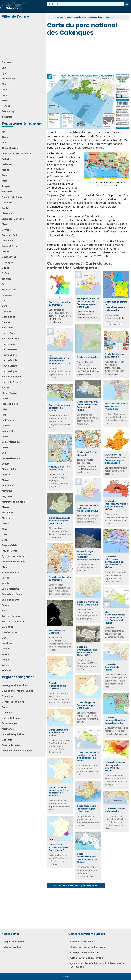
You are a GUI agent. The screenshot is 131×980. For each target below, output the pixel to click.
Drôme (6, 273)
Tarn (4, 611)
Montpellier (8, 79)
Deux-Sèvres (9, 257)
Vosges (6, 659)
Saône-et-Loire (10, 572)
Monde (52, 17)
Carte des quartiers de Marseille (60, 303)
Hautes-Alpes (9, 371)
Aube (5, 175)
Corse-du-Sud (9, 235)
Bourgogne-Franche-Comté (17, 691)
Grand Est (7, 713)
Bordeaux (7, 62)
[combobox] (86, 4)
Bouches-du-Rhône (12, 197)
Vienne (6, 654)
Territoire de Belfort (14, 621)
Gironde (6, 311)
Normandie (8, 729)
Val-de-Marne (9, 632)
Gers (4, 306)
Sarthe (6, 578)
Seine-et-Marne (11, 600)
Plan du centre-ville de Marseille (88, 578)
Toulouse (7, 117)
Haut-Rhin (8, 328)
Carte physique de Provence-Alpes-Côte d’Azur (88, 521)
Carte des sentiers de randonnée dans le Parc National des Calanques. (107, 184)
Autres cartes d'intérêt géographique (76, 886)
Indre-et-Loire (10, 404)
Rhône (5, 567)
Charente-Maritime (13, 219)
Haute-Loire (9, 344)
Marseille (78, 17)
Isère (5, 409)
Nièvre (6, 523)
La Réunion (8, 420)
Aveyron (6, 186)
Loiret (5, 447)
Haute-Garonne (11, 338)
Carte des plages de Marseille (101, 811)
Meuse (6, 507)
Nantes (6, 84)
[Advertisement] (23, 40)
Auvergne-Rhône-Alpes (15, 685)
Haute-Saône (9, 355)
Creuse (6, 251)
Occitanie (7, 740)
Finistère (7, 295)
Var (4, 638)
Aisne (5, 137)
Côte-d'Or (7, 241)
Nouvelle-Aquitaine (13, 734)
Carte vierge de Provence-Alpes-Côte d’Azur (73, 708)
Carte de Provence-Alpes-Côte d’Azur (74, 605)
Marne (5, 480)
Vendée (6, 649)
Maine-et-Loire (10, 469)
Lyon (5, 73)
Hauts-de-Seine (10, 382)
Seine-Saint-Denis (12, 594)
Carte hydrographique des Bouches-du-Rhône (73, 860)
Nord (5, 529)
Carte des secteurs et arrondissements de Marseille (116, 306)
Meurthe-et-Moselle (13, 502)
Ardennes (7, 164)
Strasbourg (8, 111)
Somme (6, 605)
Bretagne (7, 696)
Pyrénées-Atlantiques (14, 556)
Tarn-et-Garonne (11, 616)
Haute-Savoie (9, 360)
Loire (5, 436)
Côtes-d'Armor (10, 246)
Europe (60, 17)
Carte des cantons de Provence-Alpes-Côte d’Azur (74, 509)
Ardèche (6, 159)
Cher (4, 224)
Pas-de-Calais (9, 545)
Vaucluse (7, 643)
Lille (4, 68)
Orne (5, 540)
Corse (5, 707)
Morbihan (7, 513)
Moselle (6, 518)
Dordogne (8, 262)
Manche (6, 474)
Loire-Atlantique (11, 442)
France (68, 17)
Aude (5, 181)
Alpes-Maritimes (11, 148)
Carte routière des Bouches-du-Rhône (88, 408)
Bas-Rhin (7, 192)
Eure (4, 284)
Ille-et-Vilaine (9, 393)
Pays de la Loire (11, 745)
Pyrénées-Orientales (13, 562)
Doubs (5, 268)
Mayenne (7, 491)
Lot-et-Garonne (11, 458)
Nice (4, 89)
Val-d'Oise (7, 627)
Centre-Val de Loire (13, 702)
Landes (6, 426)
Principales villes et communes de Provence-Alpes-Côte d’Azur (88, 303)
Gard (4, 300)
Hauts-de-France (11, 718)
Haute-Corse (9, 333)
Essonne (6, 279)
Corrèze (6, 230)
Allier (5, 143)
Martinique (8, 485)
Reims (5, 100)
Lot (4, 453)
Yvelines (6, 670)
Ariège (6, 170)
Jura (4, 415)
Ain (4, 132)
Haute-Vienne (10, 366)
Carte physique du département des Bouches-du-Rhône (73, 405)
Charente (7, 213)
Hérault (6, 387)
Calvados (7, 202)
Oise (4, 534)
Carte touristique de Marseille (87, 355)
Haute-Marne (9, 349)
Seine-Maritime (10, 589)
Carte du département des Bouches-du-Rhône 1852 (73, 654)
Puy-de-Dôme (10, 551)
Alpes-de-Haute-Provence (16, 153)
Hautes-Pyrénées (12, 377)
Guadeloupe (9, 317)
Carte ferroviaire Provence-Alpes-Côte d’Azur (73, 811)
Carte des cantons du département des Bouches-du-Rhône (74, 759)
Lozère (6, 464)
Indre (5, 398)
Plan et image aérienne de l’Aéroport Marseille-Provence (74, 556)
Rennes (6, 106)
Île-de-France (9, 723)
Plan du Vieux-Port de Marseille (88, 468)
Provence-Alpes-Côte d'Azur (18, 751)
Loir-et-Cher (9, 431)
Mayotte (7, 496)
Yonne (5, 665)
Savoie (6, 583)
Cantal (6, 208)
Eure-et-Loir (9, 290)
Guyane (6, 322)
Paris (5, 95)
